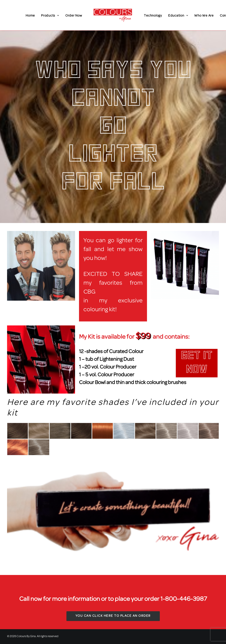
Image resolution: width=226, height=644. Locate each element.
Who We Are (204, 16)
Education (178, 16)
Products (50, 16)
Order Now (74, 16)
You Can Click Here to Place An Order (113, 616)
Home (30, 16)
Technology (153, 16)
